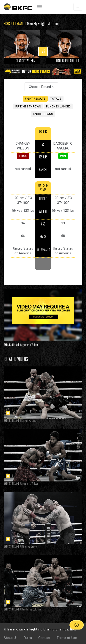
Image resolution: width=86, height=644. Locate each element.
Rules (28, 638)
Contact (44, 638)
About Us (11, 638)
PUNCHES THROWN (28, 106)
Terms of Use (67, 638)
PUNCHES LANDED (58, 106)
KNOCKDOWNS (43, 114)
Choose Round (40, 87)
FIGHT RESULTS (35, 99)
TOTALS (56, 99)
